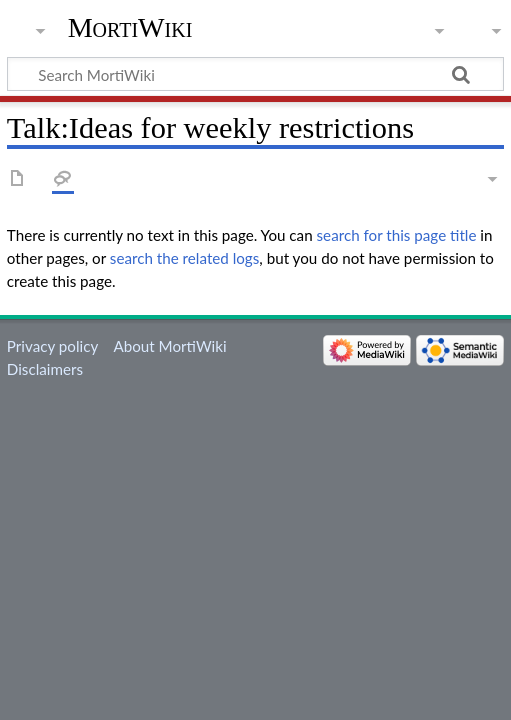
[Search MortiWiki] (255, 74)
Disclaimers (45, 369)
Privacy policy (52, 346)
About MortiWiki (169, 346)
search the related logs (185, 258)
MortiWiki (130, 27)
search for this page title (397, 235)
